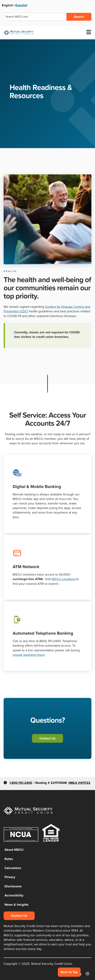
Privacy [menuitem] (10, 877)
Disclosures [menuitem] (13, 886)
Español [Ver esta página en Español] (21, 5)
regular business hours (29, 655)
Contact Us (47, 738)
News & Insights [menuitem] (17, 905)
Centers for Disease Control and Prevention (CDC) (47, 309)
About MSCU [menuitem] (14, 850)
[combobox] (35, 17)
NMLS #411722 (79, 783)
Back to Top (69, 972)
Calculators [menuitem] (13, 868)
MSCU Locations (64, 579)
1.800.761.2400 (21, 783)
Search (79, 17)
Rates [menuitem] (9, 859)
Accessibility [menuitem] (14, 895)
